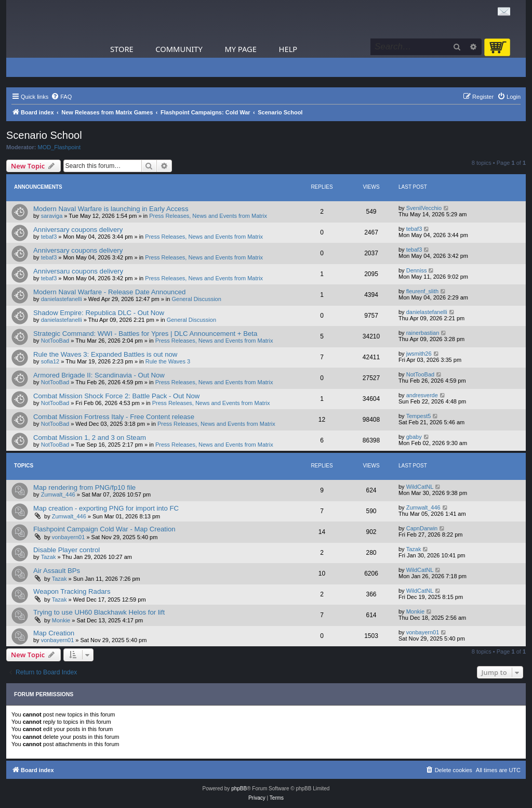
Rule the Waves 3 (168, 361)
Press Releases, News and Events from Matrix (208, 216)
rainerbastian (423, 333)
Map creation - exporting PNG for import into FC (106, 508)
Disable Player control (66, 550)
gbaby (414, 437)
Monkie (61, 620)
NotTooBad (55, 341)
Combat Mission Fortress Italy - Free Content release (114, 417)
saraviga (52, 216)
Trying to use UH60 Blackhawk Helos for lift (99, 612)
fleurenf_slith (422, 291)
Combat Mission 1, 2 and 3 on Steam (90, 438)
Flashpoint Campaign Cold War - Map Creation (104, 529)
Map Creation (54, 633)
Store (122, 49)
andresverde (422, 395)
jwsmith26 (419, 354)
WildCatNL (420, 487)
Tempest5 (419, 416)
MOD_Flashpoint (59, 147)
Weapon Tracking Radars (72, 591)
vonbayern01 (69, 537)
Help (288, 49)
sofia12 (50, 361)
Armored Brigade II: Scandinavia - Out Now (99, 375)
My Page (241, 49)
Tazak (49, 557)
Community (179, 49)
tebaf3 (49, 237)
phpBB (239, 789)
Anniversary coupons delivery (78, 230)
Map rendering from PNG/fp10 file (84, 487)
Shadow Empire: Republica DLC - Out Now (99, 313)
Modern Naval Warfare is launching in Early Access (111, 209)
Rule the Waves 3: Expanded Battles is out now (105, 354)
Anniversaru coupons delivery (78, 271)
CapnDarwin (422, 528)
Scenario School (44, 135)
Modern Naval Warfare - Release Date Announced (109, 292)
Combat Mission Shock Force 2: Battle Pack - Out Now (116, 396)
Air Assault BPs (57, 571)
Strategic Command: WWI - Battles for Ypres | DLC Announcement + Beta (145, 334)
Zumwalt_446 (58, 494)
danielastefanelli (62, 299)
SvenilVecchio (424, 208)
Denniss (417, 270)
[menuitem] (61, 97)
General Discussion (196, 299)
